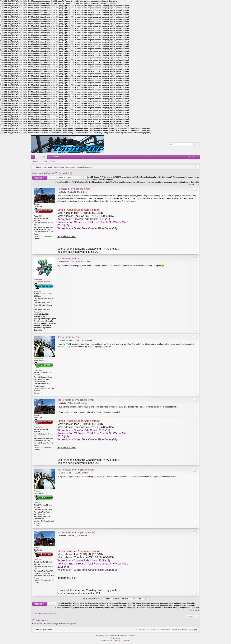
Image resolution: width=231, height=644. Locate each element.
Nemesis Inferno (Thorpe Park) (52, 173)
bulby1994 (38, 279)
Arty (119, 638)
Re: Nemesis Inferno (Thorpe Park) (76, 400)
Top (197, 253)
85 (40, 291)
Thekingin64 (39, 358)
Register (54, 161)
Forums (43, 157)
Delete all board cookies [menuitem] (169, 630)
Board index (47, 167)
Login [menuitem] (194, 157)
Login (45, 161)
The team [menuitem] (153, 630)
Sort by (123, 599)
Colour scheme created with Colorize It (115, 640)
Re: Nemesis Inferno (69, 258)
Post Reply (39, 178)
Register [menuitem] (199, 157)
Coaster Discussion (84, 167)
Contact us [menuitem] (142, 630)
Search (193, 144)
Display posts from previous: (98, 599)
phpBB (107, 636)
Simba (36, 204)
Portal (39, 167)
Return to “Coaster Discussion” (45, 614)
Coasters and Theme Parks (64, 167)
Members (56, 157)
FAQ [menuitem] (190, 157)
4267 (41, 216)
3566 (41, 370)
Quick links (33, 157)
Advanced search (197, 144)
